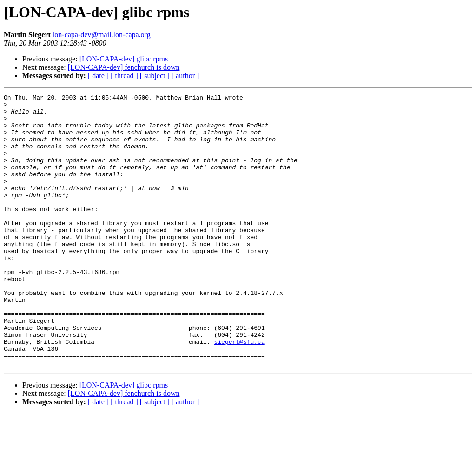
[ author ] (185, 76)
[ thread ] (124, 76)
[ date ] (98, 76)
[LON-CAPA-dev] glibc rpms (124, 59)
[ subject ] (155, 76)
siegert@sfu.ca (239, 392)
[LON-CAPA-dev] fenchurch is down (124, 67)
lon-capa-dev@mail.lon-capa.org (102, 35)
